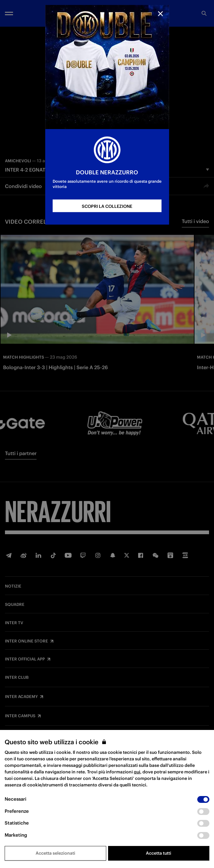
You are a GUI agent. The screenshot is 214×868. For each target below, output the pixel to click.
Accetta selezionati (55, 853)
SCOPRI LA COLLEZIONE (107, 206)
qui (137, 772)
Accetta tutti (159, 853)
